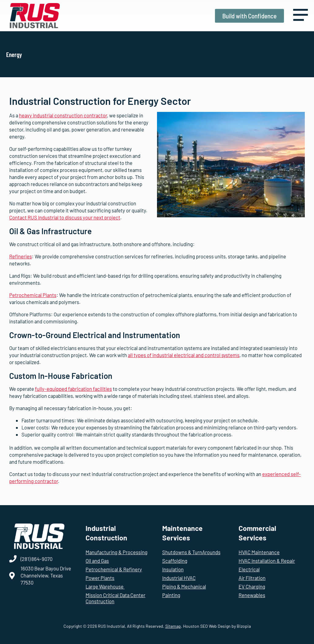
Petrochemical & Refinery (114, 569)
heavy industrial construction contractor (63, 115)
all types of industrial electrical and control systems (184, 355)
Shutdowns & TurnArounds (191, 552)
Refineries (21, 256)
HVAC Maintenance (259, 552)
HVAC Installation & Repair (267, 561)
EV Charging (252, 586)
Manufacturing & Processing (117, 552)
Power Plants (100, 578)
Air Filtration (252, 578)
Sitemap (173, 626)
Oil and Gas (97, 561)
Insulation (173, 569)
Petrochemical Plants (33, 295)
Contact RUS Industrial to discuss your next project (65, 217)
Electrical (249, 569)
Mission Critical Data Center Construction (115, 598)
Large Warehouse (105, 586)
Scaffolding (175, 561)
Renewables (252, 595)
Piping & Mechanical (184, 586)
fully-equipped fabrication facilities (73, 389)
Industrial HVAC (179, 578)
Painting (171, 595)
